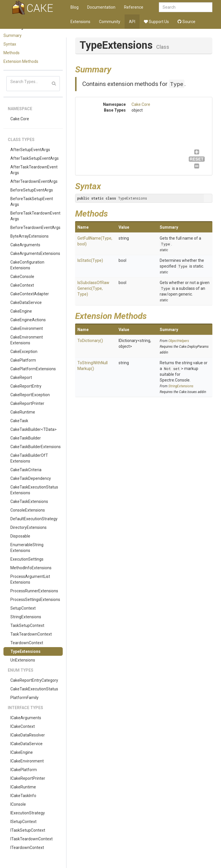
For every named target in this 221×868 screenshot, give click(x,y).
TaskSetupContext (27, 625)
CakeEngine (21, 311)
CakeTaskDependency (31, 478)
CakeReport (21, 377)
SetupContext (23, 608)
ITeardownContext (27, 848)
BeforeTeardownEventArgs (35, 228)
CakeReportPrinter (27, 403)
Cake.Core (20, 119)
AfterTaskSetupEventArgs (35, 158)
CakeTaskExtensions (29, 501)
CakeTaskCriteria (26, 470)
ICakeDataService (26, 744)
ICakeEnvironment (27, 761)
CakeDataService (26, 303)
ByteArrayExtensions (29, 236)
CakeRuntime (23, 412)
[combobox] (186, 7)
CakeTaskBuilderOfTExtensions (29, 458)
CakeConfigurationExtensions (27, 265)
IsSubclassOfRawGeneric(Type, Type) (93, 288)
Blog (75, 7)
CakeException (24, 352)
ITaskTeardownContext (32, 839)
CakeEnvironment (27, 328)
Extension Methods (21, 61)
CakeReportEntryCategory (34, 680)
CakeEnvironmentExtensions (27, 340)
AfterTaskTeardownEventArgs (34, 170)
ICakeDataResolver (28, 735)
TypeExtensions (25, 651)
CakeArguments (25, 245)
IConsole (18, 804)
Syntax (10, 44)
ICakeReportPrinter (28, 778)
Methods (12, 53)
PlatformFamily (24, 698)
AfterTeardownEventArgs (34, 181)
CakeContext (22, 285)
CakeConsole (22, 277)
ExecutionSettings (27, 559)
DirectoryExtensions (28, 527)
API (132, 22)
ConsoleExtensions (28, 510)
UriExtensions (23, 660)
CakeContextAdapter (30, 294)
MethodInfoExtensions (31, 568)
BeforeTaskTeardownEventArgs (35, 216)
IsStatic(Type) (90, 260)
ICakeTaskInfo (23, 796)
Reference (134, 7)
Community (110, 22)
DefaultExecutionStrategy (34, 519)
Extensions (80, 22)
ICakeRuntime (23, 787)
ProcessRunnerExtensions (34, 591)
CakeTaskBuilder (26, 438)
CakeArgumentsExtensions (35, 253)
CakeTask (19, 421)
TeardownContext (27, 643)
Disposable (20, 536)
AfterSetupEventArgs (30, 150)
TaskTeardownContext (31, 634)
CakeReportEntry (26, 386)
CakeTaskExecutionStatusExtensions (34, 490)
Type (177, 84)
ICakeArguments (26, 718)
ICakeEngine (22, 752)
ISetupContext (23, 822)
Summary (13, 35)
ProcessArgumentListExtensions (30, 579)
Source (186, 22)
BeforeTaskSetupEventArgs (32, 202)
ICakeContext (23, 726)
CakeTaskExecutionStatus (34, 689)
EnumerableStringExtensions (27, 548)
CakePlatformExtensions (33, 369)
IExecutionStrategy (28, 813)
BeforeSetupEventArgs (32, 190)
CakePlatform (23, 360)
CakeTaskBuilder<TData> (34, 429)
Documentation (101, 7)
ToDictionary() (90, 341)
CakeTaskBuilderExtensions (36, 447)
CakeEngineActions (28, 320)
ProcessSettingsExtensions (35, 600)
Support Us (156, 22)
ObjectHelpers (179, 341)
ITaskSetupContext (28, 830)
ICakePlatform (24, 770)
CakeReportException (30, 395)
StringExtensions (26, 617)
